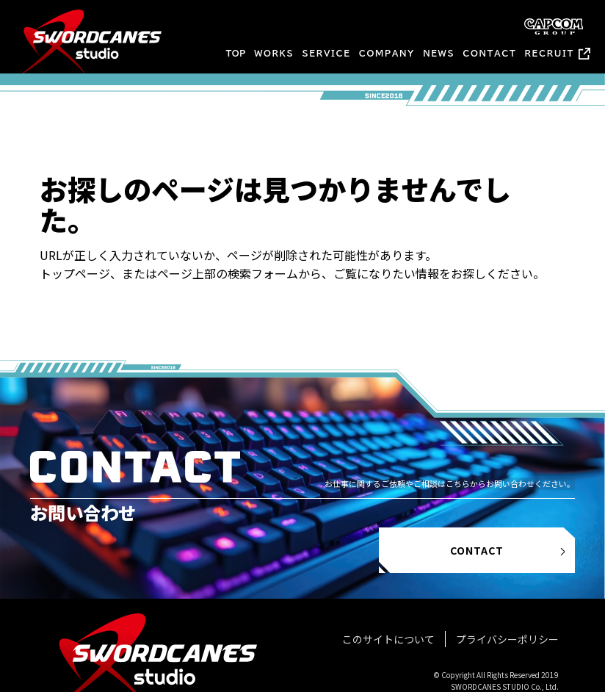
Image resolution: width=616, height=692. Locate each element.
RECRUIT (550, 53)
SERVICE (327, 53)
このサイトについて (388, 639)
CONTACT (489, 53)
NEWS (439, 53)
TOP (236, 53)
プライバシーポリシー (507, 639)
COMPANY (387, 53)
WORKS (274, 53)
